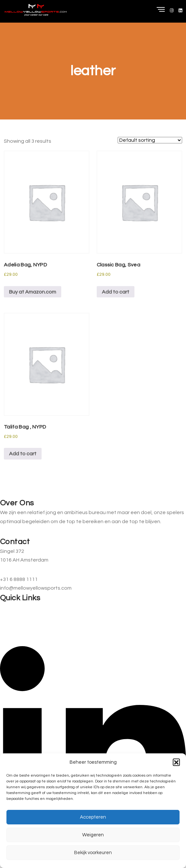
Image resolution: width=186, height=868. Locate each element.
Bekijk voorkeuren (93, 853)
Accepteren (93, 817)
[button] (176, 762)
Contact (10, 630)
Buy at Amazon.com (33, 292)
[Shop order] (150, 140)
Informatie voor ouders (27, 619)
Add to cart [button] (116, 292)
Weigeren (93, 835)
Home (7, 607)
